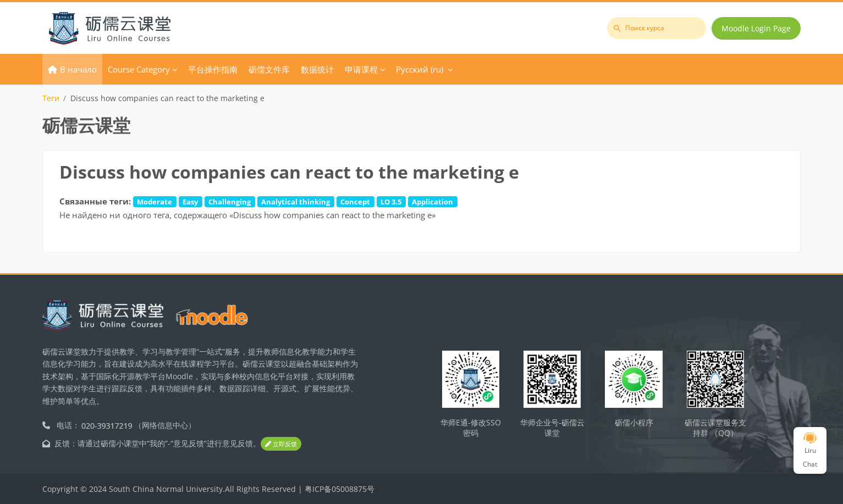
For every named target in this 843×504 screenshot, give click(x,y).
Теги (51, 98)
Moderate (155, 202)
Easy (190, 202)
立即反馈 (281, 444)
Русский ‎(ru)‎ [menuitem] (420, 69)
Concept (355, 202)
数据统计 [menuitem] (317, 69)
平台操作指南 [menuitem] (213, 69)
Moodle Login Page (756, 28)
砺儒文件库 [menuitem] (269, 69)
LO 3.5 (391, 202)
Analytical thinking (296, 202)
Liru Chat (810, 451)
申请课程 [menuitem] (361, 69)
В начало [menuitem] (78, 69)
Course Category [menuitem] (139, 69)
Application (432, 202)
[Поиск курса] (657, 28)
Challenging (230, 202)
